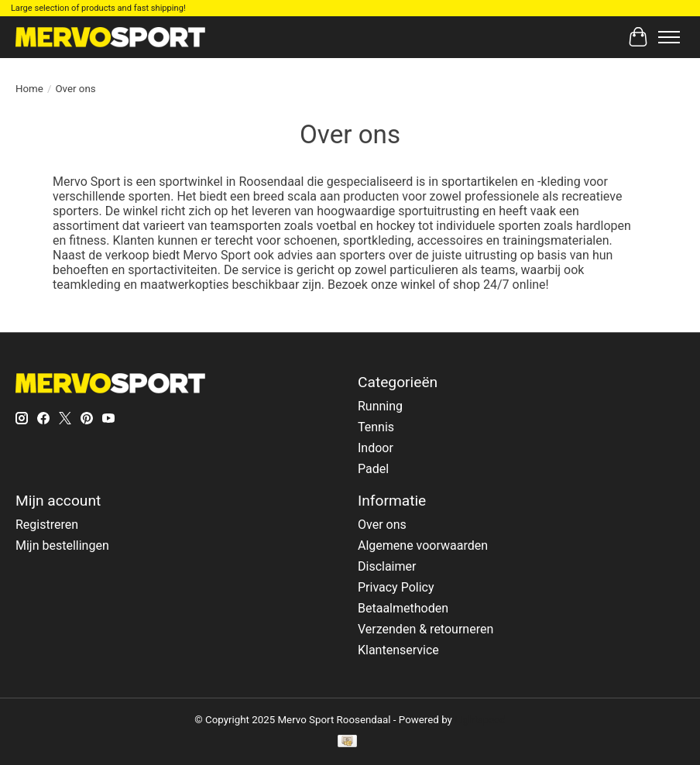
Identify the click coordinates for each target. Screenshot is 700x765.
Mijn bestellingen (62, 545)
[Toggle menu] (669, 37)
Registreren (47, 525)
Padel (373, 469)
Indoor (376, 448)
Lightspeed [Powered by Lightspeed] (480, 720)
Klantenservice (398, 650)
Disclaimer (387, 566)
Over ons (382, 525)
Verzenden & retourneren (425, 629)
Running (380, 406)
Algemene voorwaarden (423, 545)
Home (29, 89)
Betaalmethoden (403, 608)
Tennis (376, 427)
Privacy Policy (396, 587)
